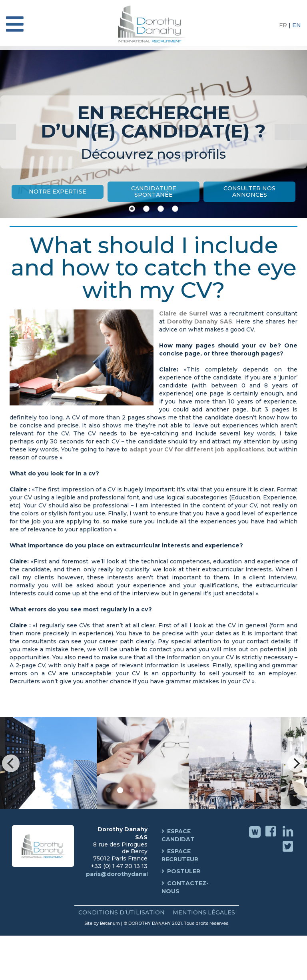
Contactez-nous (185, 887)
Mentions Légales (204, 912)
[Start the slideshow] (283, 132)
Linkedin (289, 837)
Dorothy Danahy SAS (200, 321)
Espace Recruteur (180, 855)
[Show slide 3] (161, 209)
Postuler (184, 871)
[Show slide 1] (132, 209)
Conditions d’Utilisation (122, 912)
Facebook (272, 837)
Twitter (289, 852)
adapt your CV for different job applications (196, 449)
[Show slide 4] (175, 209)
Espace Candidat (178, 835)
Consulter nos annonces (249, 191)
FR (284, 25)
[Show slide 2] (146, 209)
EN (297, 25)
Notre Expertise (58, 192)
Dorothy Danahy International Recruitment (153, 24)
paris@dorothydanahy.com (127, 874)
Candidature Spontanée (154, 191)
